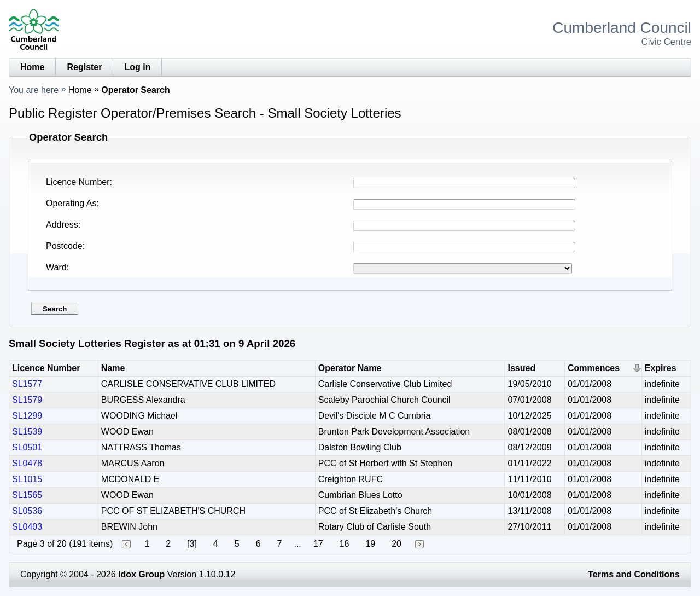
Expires (661, 368)
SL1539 (27, 432)
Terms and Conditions (634, 574)
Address (62, 225)
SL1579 (27, 400)
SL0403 (27, 527)
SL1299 (27, 416)
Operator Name (350, 368)
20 (396, 544)
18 (345, 544)
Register (84, 67)
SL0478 (27, 463)
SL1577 (27, 384)
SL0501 (27, 447)
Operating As (71, 203)
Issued (521, 368)
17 (318, 544)
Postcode (64, 246)
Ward (56, 267)
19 (370, 544)
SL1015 (27, 479)
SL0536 (27, 511)
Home (32, 67)
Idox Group (141, 574)
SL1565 (27, 495)
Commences (594, 368)
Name (113, 368)
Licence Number (78, 182)
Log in (137, 67)
